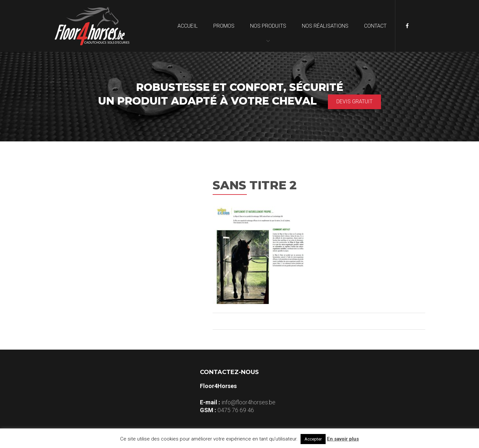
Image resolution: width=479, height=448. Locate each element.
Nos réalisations (325, 26)
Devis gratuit (354, 101)
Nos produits (268, 26)
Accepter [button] (313, 439)
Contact (375, 26)
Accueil (188, 26)
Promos (224, 26)
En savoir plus (343, 439)
